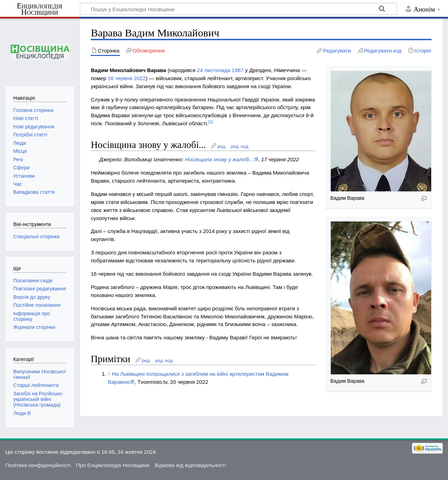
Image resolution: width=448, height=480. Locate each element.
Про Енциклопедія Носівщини (113, 465)
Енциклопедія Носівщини (40, 9)
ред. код (240, 146)
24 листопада (214, 70)
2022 (140, 78)
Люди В (22, 413)
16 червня (120, 78)
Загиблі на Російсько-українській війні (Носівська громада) (38, 399)
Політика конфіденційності (38, 465)
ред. (222, 146)
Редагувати (337, 51)
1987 (238, 70)
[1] (211, 122)
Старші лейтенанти (36, 385)
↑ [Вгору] (109, 374)
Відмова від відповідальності (190, 465)
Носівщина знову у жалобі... (219, 159)
